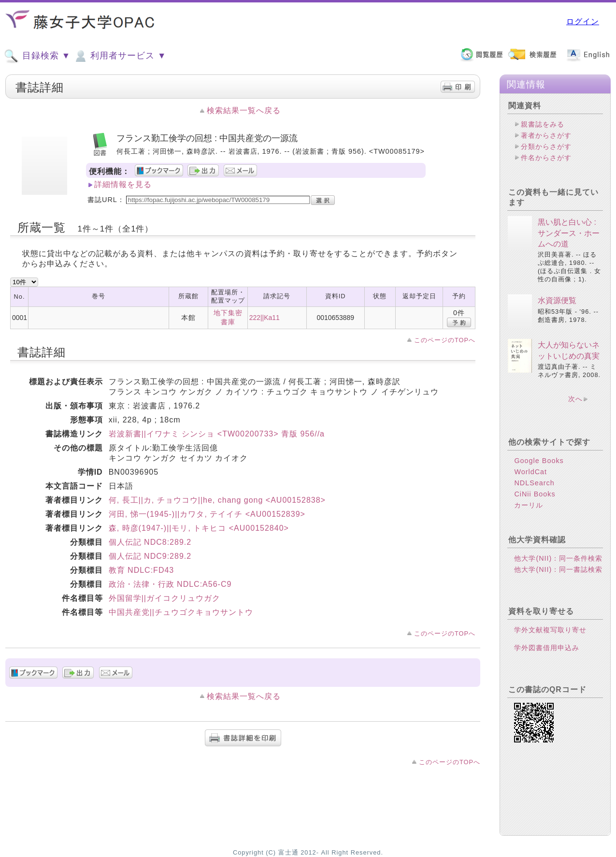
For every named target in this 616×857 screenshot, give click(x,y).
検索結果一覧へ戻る (244, 110)
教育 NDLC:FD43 (142, 570)
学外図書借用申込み (547, 648)
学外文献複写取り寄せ (550, 630)
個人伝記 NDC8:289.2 (150, 542)
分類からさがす (546, 146)
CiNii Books (535, 494)
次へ (575, 399)
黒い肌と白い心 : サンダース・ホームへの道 (569, 233)
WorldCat (530, 472)
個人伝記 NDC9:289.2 (150, 556)
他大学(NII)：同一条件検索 (558, 558)
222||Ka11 (265, 318)
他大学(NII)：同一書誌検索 (558, 569)
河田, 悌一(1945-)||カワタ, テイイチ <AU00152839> (207, 514)
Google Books (539, 461)
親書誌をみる (543, 124)
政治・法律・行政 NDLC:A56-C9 (170, 584)
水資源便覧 (557, 300)
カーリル (529, 505)
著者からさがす (546, 135)
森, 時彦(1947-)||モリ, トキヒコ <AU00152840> (199, 528)
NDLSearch (534, 483)
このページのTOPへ (445, 340)
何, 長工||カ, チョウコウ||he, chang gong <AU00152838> (217, 500)
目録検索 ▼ (37, 56)
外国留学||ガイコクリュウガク (165, 598)
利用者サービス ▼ (120, 56)
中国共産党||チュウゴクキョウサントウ (181, 612)
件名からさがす (546, 158)
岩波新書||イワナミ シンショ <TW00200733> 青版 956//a (217, 434)
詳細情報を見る (123, 184)
